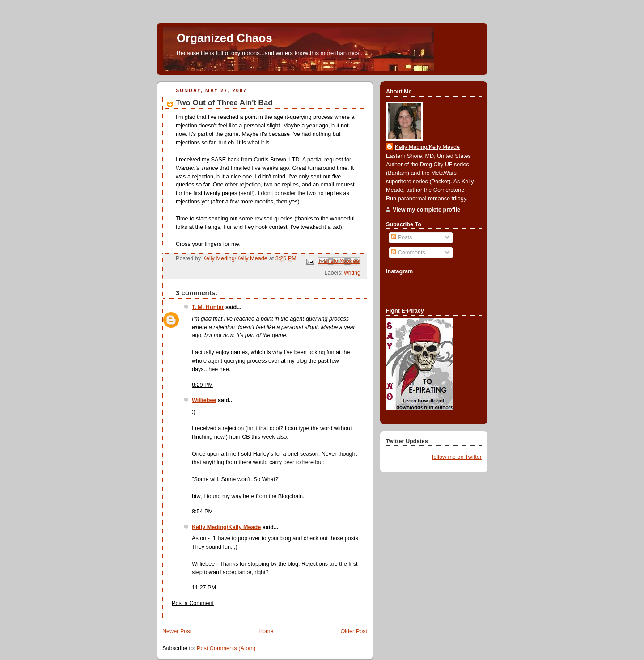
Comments (408, 253)
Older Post (354, 631)
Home (266, 631)
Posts (401, 237)
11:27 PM (204, 588)
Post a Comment (193, 603)
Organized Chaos (225, 38)
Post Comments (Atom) (226, 648)
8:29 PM (202, 385)
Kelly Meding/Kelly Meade (226, 527)
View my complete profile (426, 210)
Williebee (204, 400)
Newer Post (177, 631)
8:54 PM (202, 512)
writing (352, 273)
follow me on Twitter (457, 457)
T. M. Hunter (208, 307)
